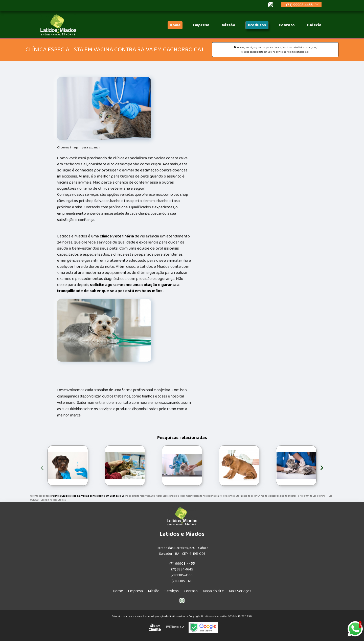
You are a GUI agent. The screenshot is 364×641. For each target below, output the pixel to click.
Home (175, 25)
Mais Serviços (240, 591)
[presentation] (42, 467)
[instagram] (271, 6)
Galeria (314, 25)
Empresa (201, 25)
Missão (229, 25)
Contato (287, 25)
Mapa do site (213, 591)
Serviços (172, 591)
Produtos (257, 25)
